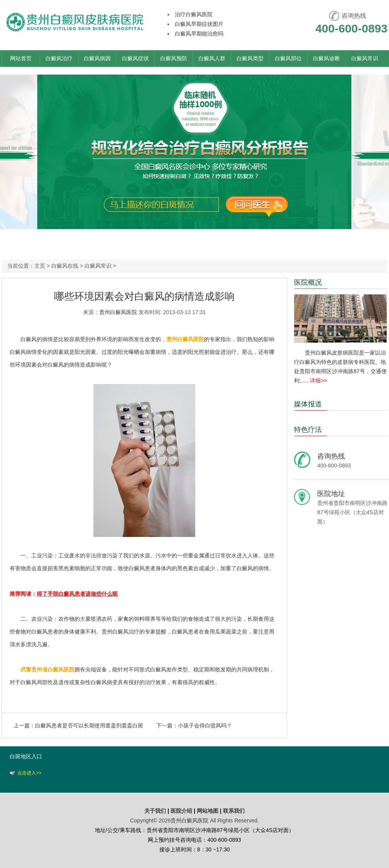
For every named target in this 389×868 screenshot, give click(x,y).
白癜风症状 (135, 58)
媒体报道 (308, 404)
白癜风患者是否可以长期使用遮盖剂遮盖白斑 (89, 725)
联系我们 (234, 811)
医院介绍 (182, 811)
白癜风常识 (365, 58)
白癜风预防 (174, 58)
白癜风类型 (250, 58)
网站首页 (21, 58)
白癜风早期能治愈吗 (199, 34)
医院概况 (308, 282)
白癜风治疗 (59, 58)
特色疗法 (308, 430)
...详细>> (316, 380)
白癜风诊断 (326, 58)
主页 (40, 266)
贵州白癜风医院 (118, 312)
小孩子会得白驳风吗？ (205, 725)
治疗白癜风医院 (194, 14)
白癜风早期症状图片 (199, 24)
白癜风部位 (288, 58)
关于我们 (155, 811)
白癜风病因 (97, 58)
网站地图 (208, 811)
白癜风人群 (212, 58)
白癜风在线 (65, 266)
